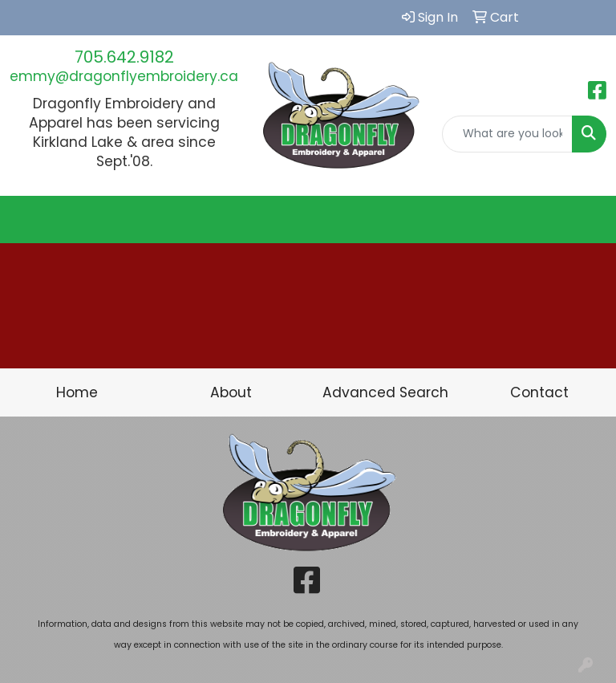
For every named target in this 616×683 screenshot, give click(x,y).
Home (77, 392)
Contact (539, 392)
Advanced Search (385, 392)
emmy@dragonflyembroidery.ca (124, 76)
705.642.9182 (124, 57)
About (231, 392)
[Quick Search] (508, 134)
